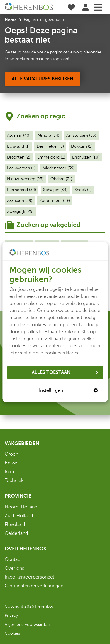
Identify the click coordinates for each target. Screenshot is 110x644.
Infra (9, 472)
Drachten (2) (19, 157)
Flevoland (15, 525)
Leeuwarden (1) (21, 168)
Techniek (14, 481)
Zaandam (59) (20, 201)
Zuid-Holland (19, 516)
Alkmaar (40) (19, 135)
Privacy (11, 615)
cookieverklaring (62, 353)
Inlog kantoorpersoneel (29, 577)
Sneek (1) (83, 190)
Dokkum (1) (82, 146)
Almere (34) (48, 135)
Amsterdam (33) (81, 135)
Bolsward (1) (18, 146)
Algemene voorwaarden (27, 624)
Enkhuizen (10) (86, 157)
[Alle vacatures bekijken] (43, 79)
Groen (11, 454)
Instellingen (69, 390)
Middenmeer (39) (59, 168)
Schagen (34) (55, 190)
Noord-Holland (21, 507)
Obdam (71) (61, 179)
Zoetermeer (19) (55, 201)
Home (11, 20)
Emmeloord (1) (51, 157)
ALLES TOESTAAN (65, 372)
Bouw (11, 463)
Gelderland (16, 533)
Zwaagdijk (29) (20, 211)
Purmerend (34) (22, 190)
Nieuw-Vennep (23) (25, 179)
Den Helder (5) (50, 146)
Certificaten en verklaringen (34, 586)
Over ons (14, 568)
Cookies (12, 633)
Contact (13, 559)
